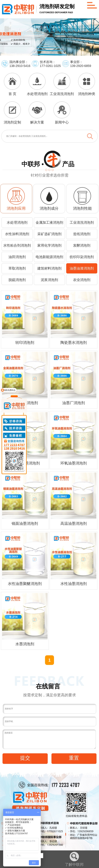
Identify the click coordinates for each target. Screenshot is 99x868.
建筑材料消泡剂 (49, 268)
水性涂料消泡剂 (17, 234)
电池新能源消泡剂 (49, 257)
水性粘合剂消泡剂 (17, 245)
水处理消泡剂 (17, 222)
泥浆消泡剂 (49, 280)
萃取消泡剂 (17, 268)
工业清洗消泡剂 (82, 222)
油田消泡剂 (17, 257)
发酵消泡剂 (82, 245)
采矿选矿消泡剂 (49, 234)
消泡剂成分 (49, 208)
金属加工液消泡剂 (49, 222)
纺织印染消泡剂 (82, 257)
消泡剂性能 (82, 208)
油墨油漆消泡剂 (82, 268)
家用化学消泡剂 (49, 245)
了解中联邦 (74, 859)
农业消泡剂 (82, 280)
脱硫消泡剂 (17, 280)
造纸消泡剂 (82, 234)
